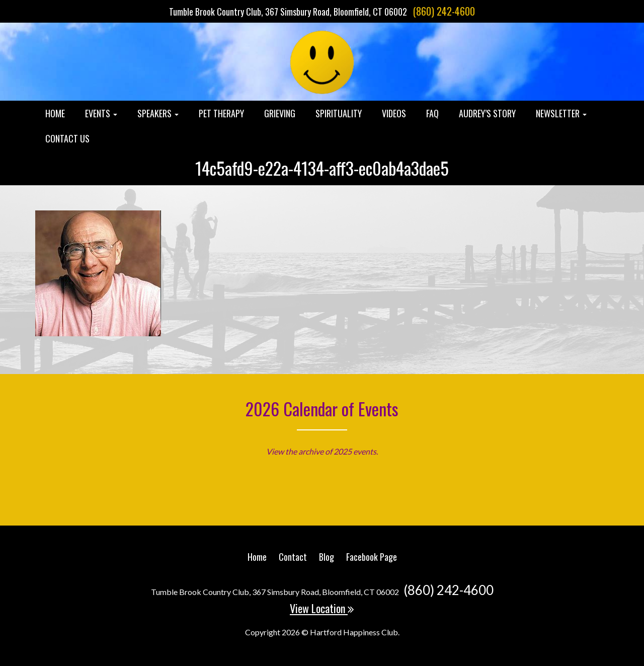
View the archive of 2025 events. (322, 451)
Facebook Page (372, 557)
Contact (293, 557)
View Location (322, 608)
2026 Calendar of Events (322, 409)
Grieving (280, 113)
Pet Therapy (221, 113)
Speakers (158, 113)
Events (101, 113)
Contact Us (67, 138)
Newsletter (561, 113)
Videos (394, 113)
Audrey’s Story (487, 113)
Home (55, 113)
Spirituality (339, 113)
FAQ (432, 113)
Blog (327, 557)
